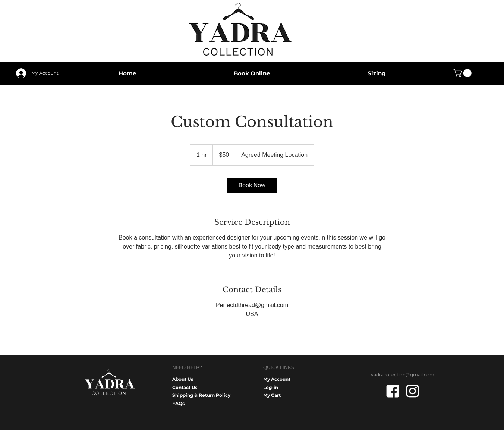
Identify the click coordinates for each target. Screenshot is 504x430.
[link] (252, 185)
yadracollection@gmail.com (403, 375)
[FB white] (393, 391)
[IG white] (412, 391)
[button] (463, 73)
